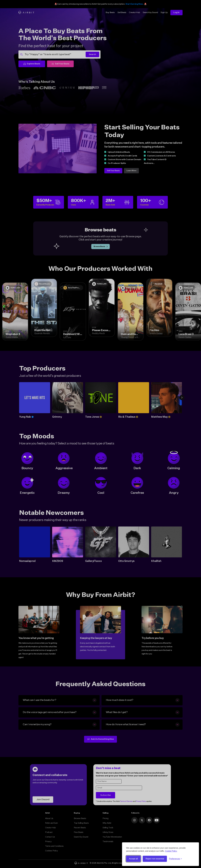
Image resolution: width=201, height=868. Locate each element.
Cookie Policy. (171, 851)
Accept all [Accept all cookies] (133, 859)
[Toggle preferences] (175, 859)
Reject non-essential (155, 859)
